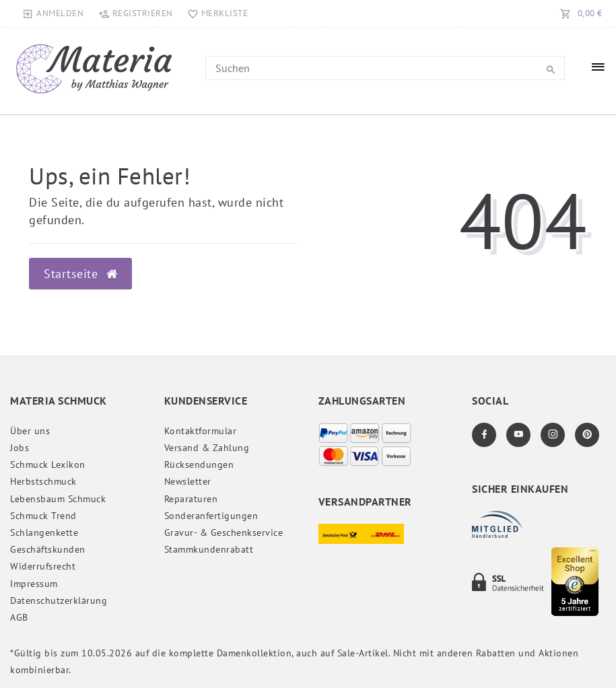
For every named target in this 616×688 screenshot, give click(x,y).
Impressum (34, 584)
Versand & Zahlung (207, 448)
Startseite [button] (80, 274)
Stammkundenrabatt (209, 549)
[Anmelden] (53, 13)
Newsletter (188, 481)
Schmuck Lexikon (48, 465)
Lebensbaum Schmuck (58, 499)
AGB (19, 617)
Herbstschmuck (43, 481)
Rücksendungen (199, 465)
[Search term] (385, 68)
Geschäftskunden (48, 549)
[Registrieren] (135, 13)
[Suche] (551, 70)
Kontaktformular (201, 431)
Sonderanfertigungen (211, 516)
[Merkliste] (215, 13)
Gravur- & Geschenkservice (224, 532)
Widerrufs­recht (43, 566)
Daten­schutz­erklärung (59, 600)
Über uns (30, 431)
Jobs (20, 448)
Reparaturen (191, 499)
